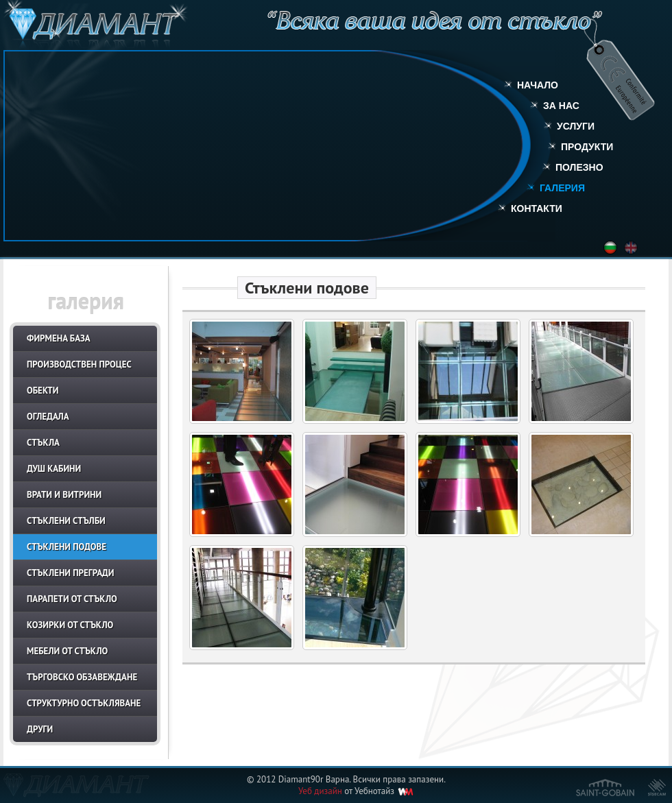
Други (40, 729)
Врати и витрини (64, 495)
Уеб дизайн (320, 791)
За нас (561, 106)
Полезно (579, 167)
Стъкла (43, 443)
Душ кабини (54, 469)
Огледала (48, 417)
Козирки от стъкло (70, 625)
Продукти (587, 147)
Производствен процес (79, 364)
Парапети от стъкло (72, 599)
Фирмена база (59, 338)
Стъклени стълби (66, 521)
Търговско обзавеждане (82, 677)
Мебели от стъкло (67, 651)
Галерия (562, 188)
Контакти (537, 208)
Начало (538, 85)
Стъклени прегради (70, 573)
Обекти (43, 391)
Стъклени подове (67, 547)
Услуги (576, 126)
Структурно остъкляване (84, 703)
